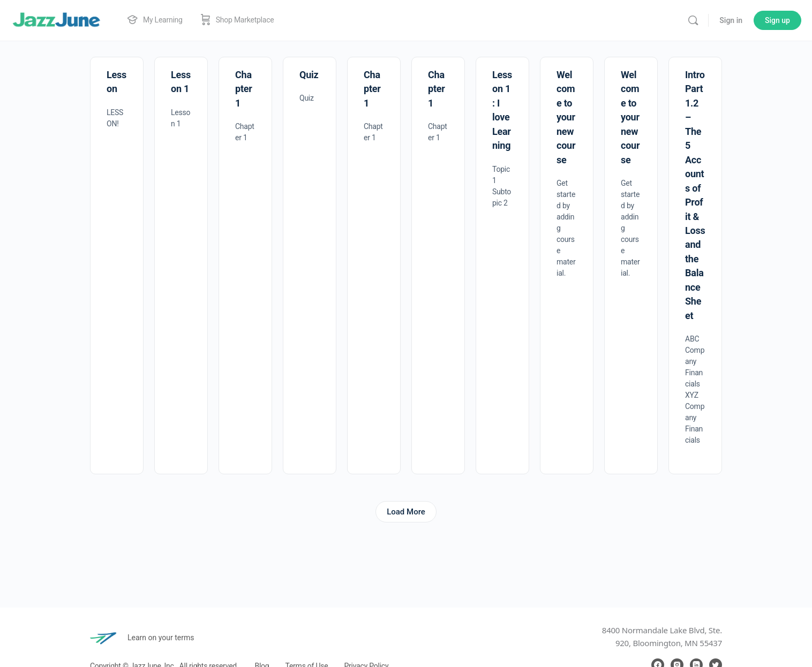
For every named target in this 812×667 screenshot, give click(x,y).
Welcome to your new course (566, 117)
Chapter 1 (244, 89)
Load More (406, 512)
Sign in (731, 20)
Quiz (309, 75)
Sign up (777, 20)
